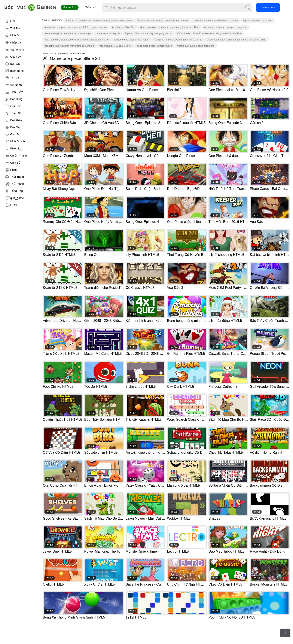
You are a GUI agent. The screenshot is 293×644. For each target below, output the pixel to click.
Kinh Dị (15, 35)
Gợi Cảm (16, 106)
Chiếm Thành (19, 156)
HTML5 (15, 205)
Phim (13, 170)
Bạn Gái (15, 64)
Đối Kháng (17, 120)
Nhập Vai (16, 42)
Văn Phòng (17, 50)
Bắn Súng (16, 99)
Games (33, 8)
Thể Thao (16, 28)
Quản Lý (16, 57)
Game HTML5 (274, 7)
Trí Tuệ (15, 78)
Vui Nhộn (16, 85)
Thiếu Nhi (16, 113)
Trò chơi (96, 7)
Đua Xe (15, 127)
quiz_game (17, 198)
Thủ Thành (17, 184)
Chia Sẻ (15, 163)
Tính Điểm (17, 92)
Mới (13, 21)
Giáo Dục (16, 134)
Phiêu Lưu (17, 148)
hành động (17, 71)
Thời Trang (17, 177)
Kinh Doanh (18, 141)
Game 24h (75, 7)
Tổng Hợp (17, 191)
